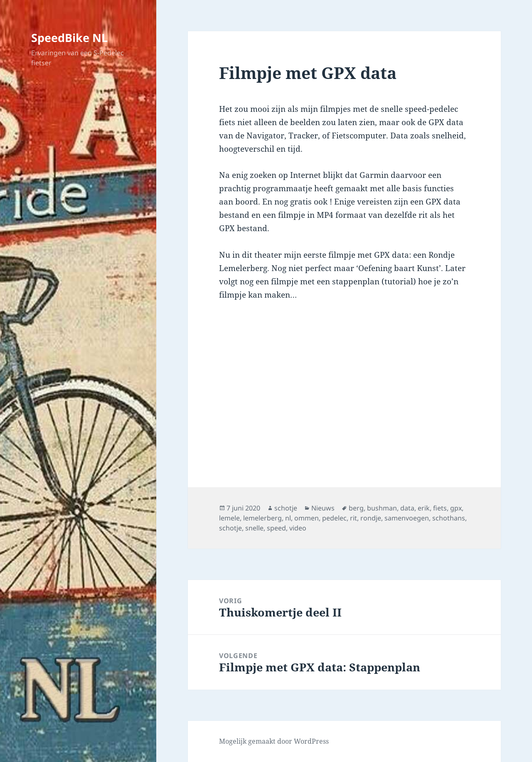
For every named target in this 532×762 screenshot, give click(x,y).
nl (288, 518)
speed (276, 528)
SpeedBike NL (69, 38)
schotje (286, 508)
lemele (229, 518)
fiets (440, 508)
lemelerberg (262, 518)
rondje (371, 518)
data (407, 508)
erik (424, 508)
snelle (254, 528)
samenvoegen (407, 518)
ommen (307, 518)
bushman (382, 508)
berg (356, 508)
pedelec (334, 518)
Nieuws (323, 508)
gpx (456, 508)
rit (353, 518)
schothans (449, 518)
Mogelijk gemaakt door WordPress (274, 741)
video (298, 528)
